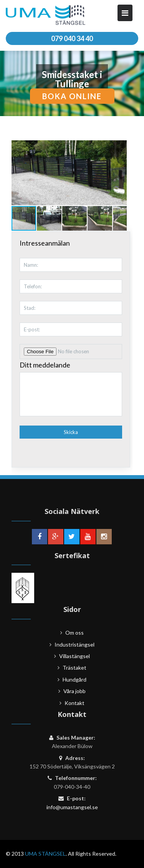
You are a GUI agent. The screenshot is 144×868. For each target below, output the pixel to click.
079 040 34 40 (72, 38)
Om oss (74, 633)
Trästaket (74, 668)
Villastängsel (74, 656)
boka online (72, 96)
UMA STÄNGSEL (45, 854)
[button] (120, 173)
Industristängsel (74, 644)
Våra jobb (74, 691)
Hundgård (74, 679)
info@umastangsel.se (72, 807)
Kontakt (74, 703)
